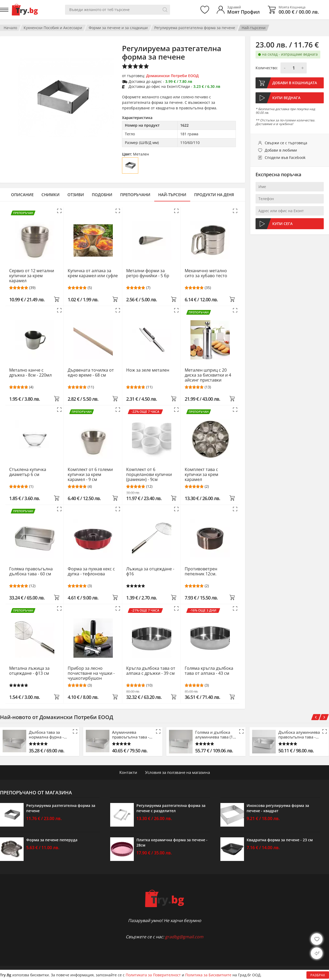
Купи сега (282, 224)
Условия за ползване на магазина (177, 772)
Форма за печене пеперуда (52, 840)
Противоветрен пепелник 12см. (201, 572)
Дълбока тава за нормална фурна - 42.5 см (46, 735)
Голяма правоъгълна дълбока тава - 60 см (31, 572)
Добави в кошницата (295, 83)
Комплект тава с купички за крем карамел (201, 475)
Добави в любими (281, 150)
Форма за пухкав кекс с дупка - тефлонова (91, 572)
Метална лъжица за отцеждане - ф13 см (29, 671)
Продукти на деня (214, 195)
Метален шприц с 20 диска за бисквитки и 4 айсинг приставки (208, 375)
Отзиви (76, 195)
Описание (22, 195)
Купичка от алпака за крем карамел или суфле (93, 273)
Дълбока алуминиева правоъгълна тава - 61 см (299, 735)
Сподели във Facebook (285, 157)
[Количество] (294, 68)
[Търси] (165, 10)
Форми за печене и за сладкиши (118, 28)
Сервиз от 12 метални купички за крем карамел (32, 276)
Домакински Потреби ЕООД (172, 76)
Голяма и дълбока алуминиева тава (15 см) (215, 735)
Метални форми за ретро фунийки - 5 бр (148, 273)
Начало (10, 28)
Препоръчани (135, 195)
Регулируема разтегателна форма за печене (195, 28)
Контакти (128, 772)
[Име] (290, 187)
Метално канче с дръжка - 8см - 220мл (30, 373)
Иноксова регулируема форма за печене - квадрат (278, 808)
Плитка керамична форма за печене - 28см (172, 842)
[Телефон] (290, 199)
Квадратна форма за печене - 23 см (280, 840)
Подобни (102, 195)
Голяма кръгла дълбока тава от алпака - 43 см (209, 671)
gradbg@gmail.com (184, 937)
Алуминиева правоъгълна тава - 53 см (131, 735)
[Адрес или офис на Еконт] (290, 211)
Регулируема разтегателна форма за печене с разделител (171, 808)
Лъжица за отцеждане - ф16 (150, 572)
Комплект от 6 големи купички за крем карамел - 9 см (90, 475)
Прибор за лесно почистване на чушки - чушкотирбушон (91, 673)
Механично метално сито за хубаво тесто (206, 273)
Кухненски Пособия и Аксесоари (53, 28)
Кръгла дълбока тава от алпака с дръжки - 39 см (151, 671)
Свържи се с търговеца (286, 143)
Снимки (51, 195)
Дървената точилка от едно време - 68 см (91, 373)
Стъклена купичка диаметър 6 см (28, 472)
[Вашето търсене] (118, 10)
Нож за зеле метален (148, 370)
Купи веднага (286, 98)
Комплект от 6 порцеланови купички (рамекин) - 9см (149, 475)
